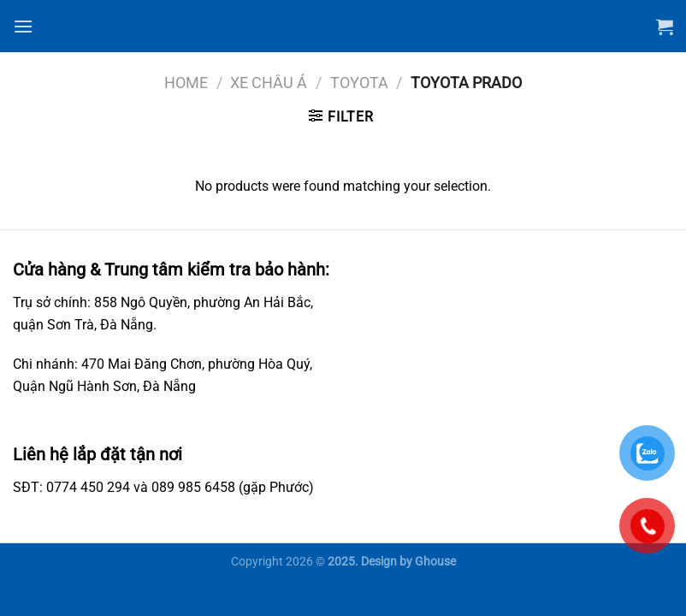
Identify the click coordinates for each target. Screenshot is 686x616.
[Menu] (23, 26)
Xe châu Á (269, 83)
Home (186, 83)
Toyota (359, 83)
